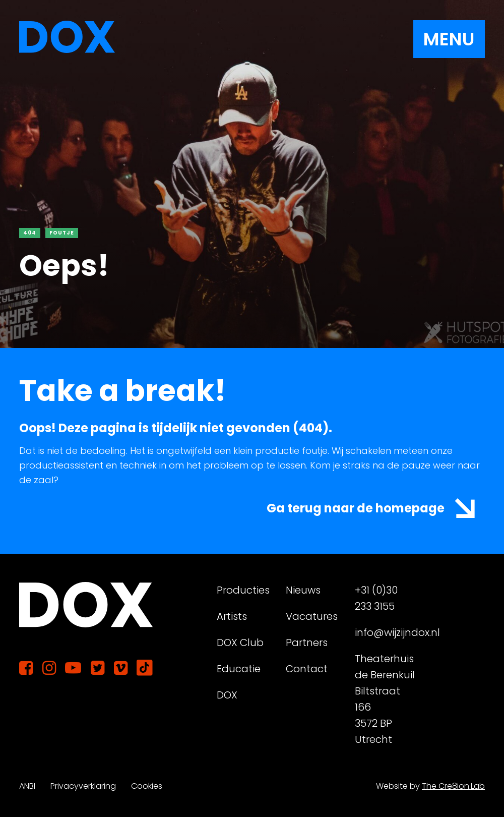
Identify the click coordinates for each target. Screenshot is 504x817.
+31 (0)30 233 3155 (376, 598)
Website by (430, 786)
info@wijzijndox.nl (385, 632)
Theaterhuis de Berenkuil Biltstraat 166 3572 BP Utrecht (385, 699)
